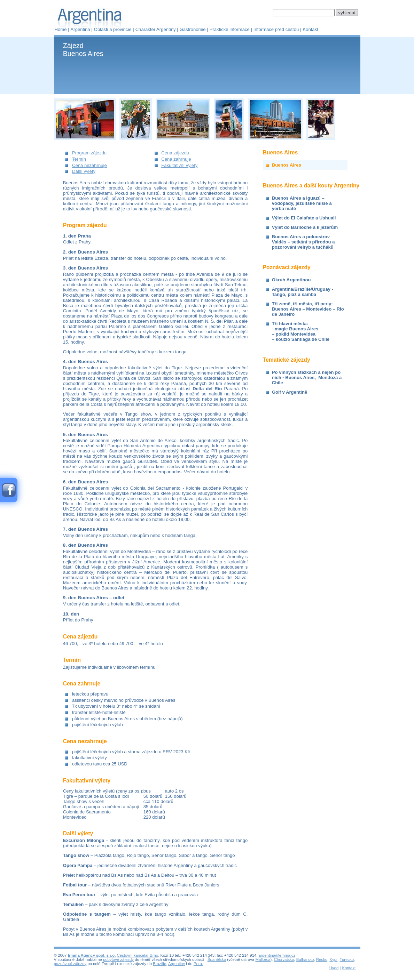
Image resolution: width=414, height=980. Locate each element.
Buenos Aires (287, 165)
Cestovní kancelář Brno (138, 955)
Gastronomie (193, 29)
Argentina (80, 29)
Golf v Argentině (290, 392)
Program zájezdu (89, 153)
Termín (79, 159)
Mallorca (263, 959)
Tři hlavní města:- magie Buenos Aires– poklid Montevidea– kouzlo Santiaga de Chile (301, 331)
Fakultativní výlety (179, 165)
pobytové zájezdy (118, 959)
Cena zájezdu (175, 153)
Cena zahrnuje (176, 159)
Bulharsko (305, 959)
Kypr (333, 959)
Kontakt (310, 29)
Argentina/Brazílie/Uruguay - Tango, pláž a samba (303, 292)
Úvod (334, 968)
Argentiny (177, 964)
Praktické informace (230, 29)
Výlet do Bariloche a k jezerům (305, 227)
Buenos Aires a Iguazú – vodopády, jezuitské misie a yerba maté (302, 203)
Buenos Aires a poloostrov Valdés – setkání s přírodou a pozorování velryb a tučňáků (303, 242)
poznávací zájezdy (70, 964)
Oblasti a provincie (113, 29)
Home (61, 29)
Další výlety (84, 171)
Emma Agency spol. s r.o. (92, 955)
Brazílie (159, 964)
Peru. (198, 964)
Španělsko (217, 959)
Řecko (322, 959)
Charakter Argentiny (156, 29)
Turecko (347, 959)
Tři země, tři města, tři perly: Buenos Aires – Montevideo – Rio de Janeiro (308, 309)
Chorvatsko (284, 959)
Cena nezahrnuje (89, 165)
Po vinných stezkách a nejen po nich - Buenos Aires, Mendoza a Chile (307, 377)
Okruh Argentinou (291, 280)
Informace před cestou (276, 29)
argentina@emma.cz (277, 955)
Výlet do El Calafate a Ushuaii (304, 218)
